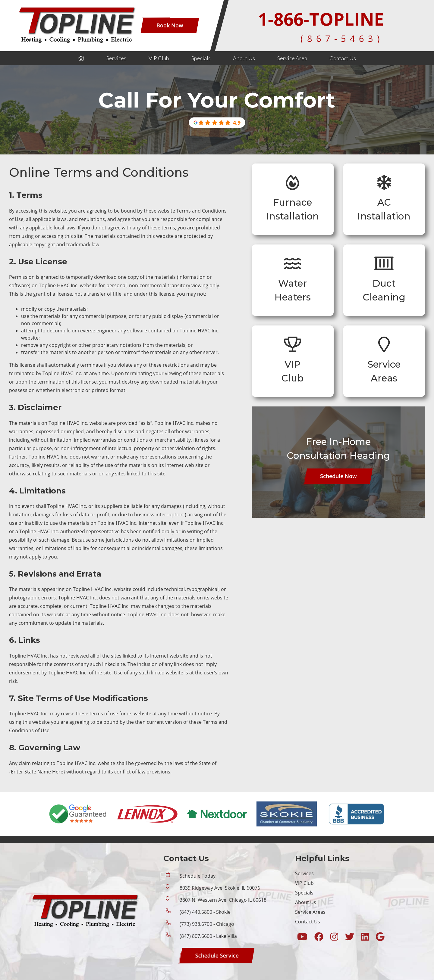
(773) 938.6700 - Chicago (207, 924)
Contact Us (343, 58)
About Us (244, 58)
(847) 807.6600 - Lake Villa (208, 936)
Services (116, 58)
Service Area (292, 58)
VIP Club (159, 58)
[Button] (170, 25)
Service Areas (310, 912)
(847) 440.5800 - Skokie (205, 912)
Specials (201, 58)
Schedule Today (198, 876)
